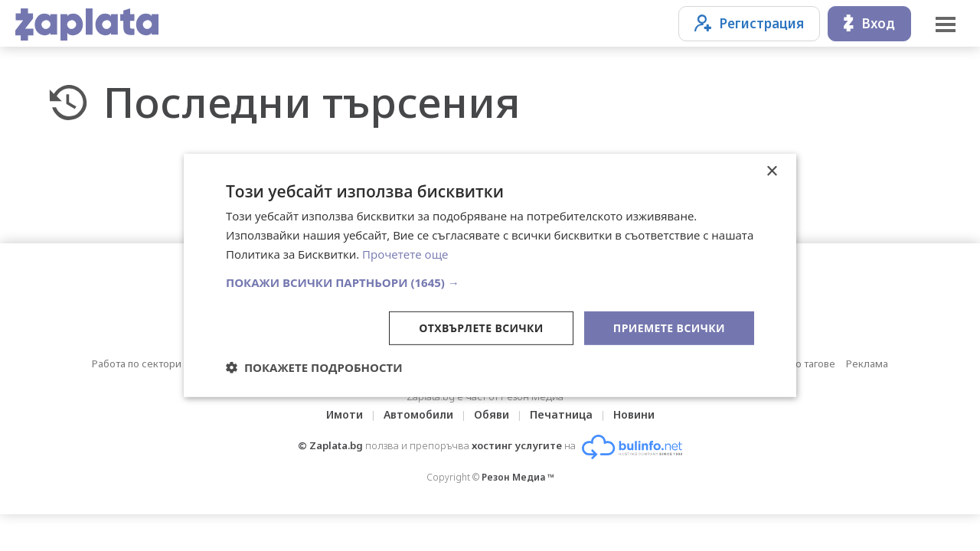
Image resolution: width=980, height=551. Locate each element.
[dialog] (490, 275)
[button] (490, 282)
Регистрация (749, 23)
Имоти (345, 414)
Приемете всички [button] (669, 327)
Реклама (867, 364)
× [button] (771, 172)
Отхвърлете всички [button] (481, 327)
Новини (634, 414)
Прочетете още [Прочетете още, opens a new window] (405, 254)
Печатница (561, 414)
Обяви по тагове (796, 364)
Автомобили (418, 414)
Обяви (492, 414)
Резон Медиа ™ (518, 477)
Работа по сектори (137, 364)
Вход (869, 23)
